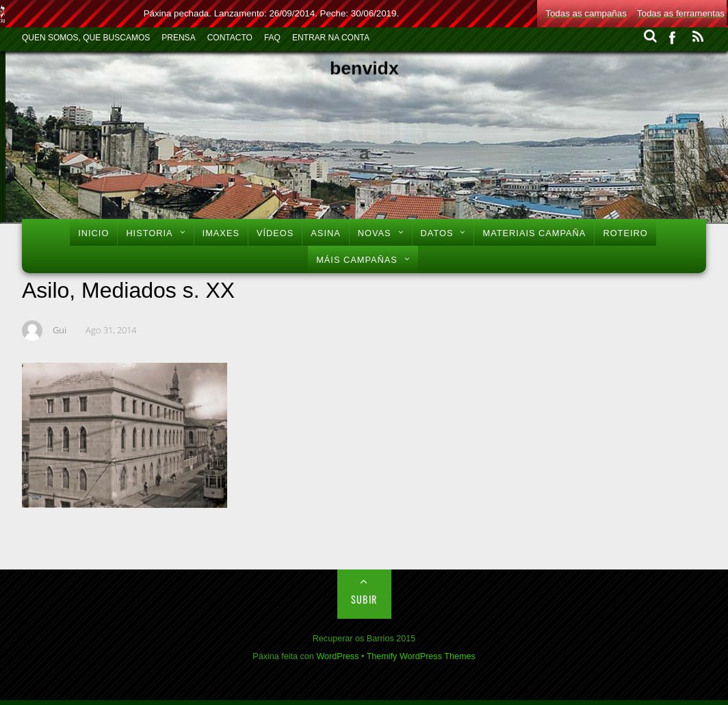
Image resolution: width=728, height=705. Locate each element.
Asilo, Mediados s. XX (128, 290)
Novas (375, 233)
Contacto (230, 38)
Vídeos (275, 233)
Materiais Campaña (534, 233)
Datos (437, 233)
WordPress (337, 656)
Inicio (93, 233)
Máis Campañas (357, 260)
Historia (149, 233)
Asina (325, 233)
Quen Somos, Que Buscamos (86, 38)
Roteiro (625, 233)
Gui (60, 330)
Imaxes (221, 233)
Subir (364, 599)
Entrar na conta (331, 38)
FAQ (272, 38)
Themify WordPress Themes (421, 656)
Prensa (178, 38)
